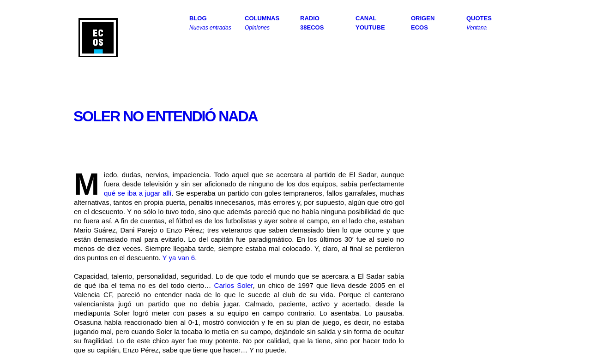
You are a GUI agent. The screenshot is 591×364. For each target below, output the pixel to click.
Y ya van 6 (179, 258)
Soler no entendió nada (166, 116)
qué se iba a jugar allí (138, 193)
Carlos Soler (234, 285)
